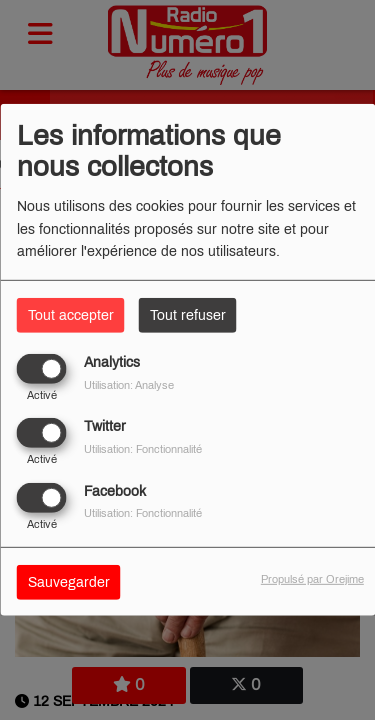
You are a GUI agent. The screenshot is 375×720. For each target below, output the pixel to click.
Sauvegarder (69, 581)
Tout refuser (188, 315)
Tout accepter (71, 315)
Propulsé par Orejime (312, 578)
